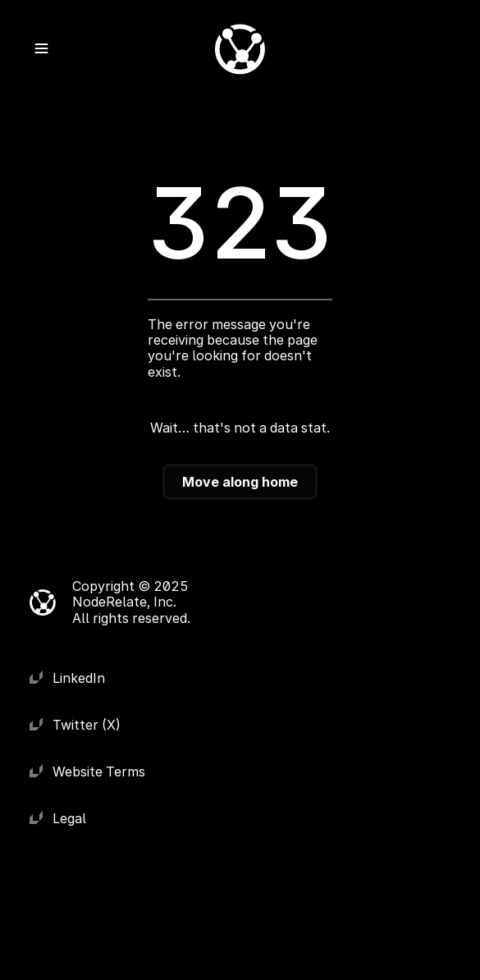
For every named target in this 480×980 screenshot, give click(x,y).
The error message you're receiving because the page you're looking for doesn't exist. (234, 348)
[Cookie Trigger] (261, 602)
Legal (69, 818)
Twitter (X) (87, 725)
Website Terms (99, 772)
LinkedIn (79, 678)
